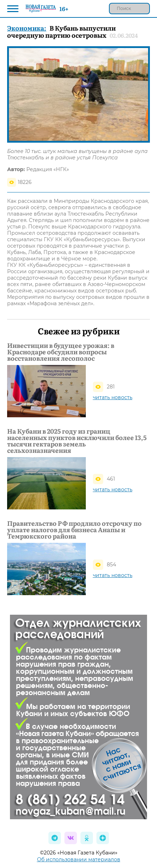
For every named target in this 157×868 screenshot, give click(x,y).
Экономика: (27, 28)
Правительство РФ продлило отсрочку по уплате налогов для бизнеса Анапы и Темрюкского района (74, 530)
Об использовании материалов (79, 859)
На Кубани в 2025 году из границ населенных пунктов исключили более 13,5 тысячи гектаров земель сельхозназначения (77, 441)
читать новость (113, 397)
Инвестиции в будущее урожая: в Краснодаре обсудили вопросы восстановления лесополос (61, 352)
